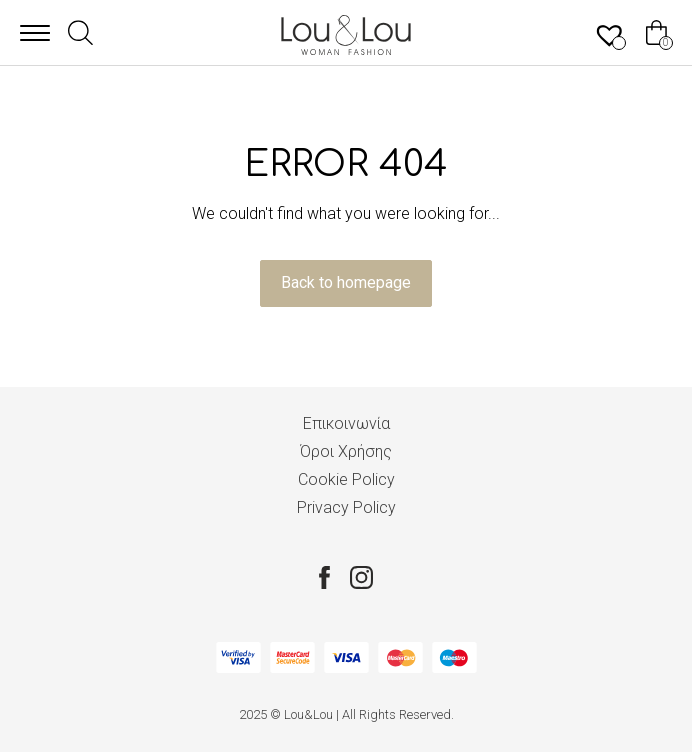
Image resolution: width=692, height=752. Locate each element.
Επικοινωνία (346, 423)
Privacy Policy (346, 507)
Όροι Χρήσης (346, 451)
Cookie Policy (346, 479)
